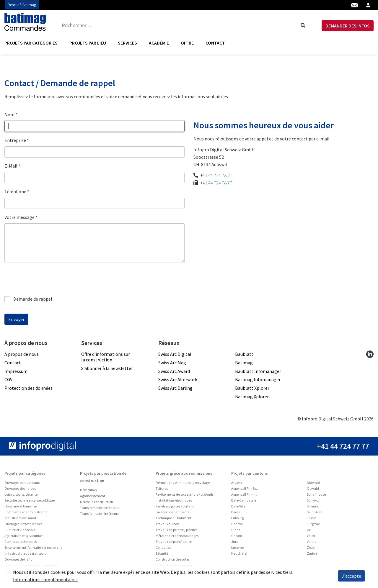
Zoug (311, 547)
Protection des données (28, 388)
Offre (187, 43)
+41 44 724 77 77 (343, 446)
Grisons (237, 536)
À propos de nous (22, 354)
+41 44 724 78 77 (216, 183)
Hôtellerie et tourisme (21, 506)
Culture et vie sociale (20, 530)
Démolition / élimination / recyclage (183, 483)
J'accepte (351, 576)
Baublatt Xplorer (252, 388)
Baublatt (244, 354)
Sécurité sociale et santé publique (30, 500)
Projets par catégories (31, 43)
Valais (311, 542)
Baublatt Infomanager (258, 371)
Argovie (237, 483)
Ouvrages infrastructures (23, 524)
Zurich (312, 553)
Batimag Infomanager (258, 379)
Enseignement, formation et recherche (33, 547)
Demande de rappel (28, 299)
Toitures (162, 488)
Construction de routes (173, 559)
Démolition (88, 490)
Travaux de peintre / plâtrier (176, 530)
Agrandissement (93, 496)
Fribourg (237, 518)
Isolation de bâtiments (172, 512)
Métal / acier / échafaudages (177, 536)
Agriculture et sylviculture (24, 536)
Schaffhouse (316, 494)
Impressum (16, 371)
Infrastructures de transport (25, 553)
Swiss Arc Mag (172, 363)
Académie (159, 43)
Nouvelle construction (97, 502)
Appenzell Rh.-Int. (244, 494)
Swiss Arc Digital (175, 354)
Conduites (163, 547)
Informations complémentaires (45, 579)
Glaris (236, 530)
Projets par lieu (88, 43)
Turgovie (313, 524)
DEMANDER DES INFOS (348, 26)
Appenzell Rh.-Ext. (245, 488)
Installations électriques (174, 500)
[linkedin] (370, 354)
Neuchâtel (239, 553)
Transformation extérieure (100, 508)
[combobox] (184, 25)
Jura (235, 542)
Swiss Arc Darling (175, 388)
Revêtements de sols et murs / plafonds (185, 494)
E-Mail (11, 166)
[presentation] (49, 279)
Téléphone (15, 191)
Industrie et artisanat (20, 518)
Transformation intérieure (100, 514)
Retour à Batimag (22, 5)
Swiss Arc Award (174, 371)
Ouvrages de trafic (18, 559)
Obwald (313, 488)
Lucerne (237, 547)
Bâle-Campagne (244, 500)
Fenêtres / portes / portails (175, 506)
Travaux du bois (167, 524)
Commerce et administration (26, 512)
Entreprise (15, 140)
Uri (309, 530)
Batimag (244, 363)
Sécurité (162, 553)
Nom (9, 114)
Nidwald (313, 483)
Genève (237, 524)
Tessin (312, 518)
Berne (236, 512)
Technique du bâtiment (173, 518)
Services (127, 43)
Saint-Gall (315, 512)
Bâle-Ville (238, 506)
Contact (215, 43)
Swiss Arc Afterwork (178, 379)
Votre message (19, 217)
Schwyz (313, 500)
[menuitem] (34, 43)
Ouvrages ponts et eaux (22, 483)
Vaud (311, 536)
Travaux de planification (174, 542)
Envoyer (16, 319)
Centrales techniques (21, 542)
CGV (8, 379)
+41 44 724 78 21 (216, 175)
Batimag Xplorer (252, 397)
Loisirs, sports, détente (21, 494)
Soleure (312, 506)
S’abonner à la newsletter (107, 368)
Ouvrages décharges (20, 488)
